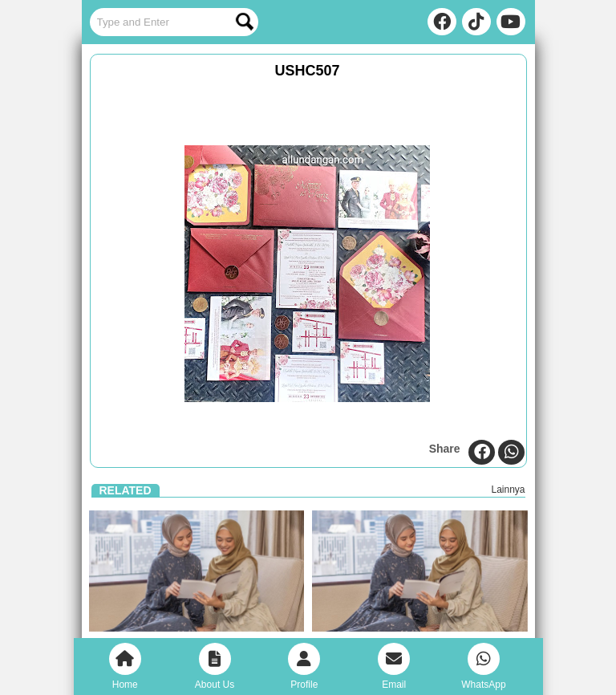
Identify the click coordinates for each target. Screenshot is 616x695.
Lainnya (508, 490)
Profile (304, 667)
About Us (215, 667)
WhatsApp (483, 667)
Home (125, 667)
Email (394, 667)
